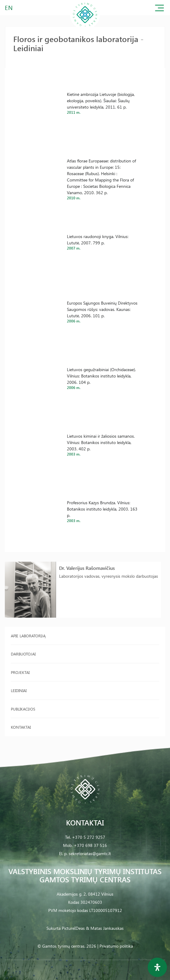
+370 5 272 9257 (89, 837)
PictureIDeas (73, 928)
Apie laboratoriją (28, 636)
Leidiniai (19, 690)
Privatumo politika (116, 946)
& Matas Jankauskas (105, 928)
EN (9, 7)
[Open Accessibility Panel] (157, 967)
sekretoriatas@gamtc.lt (90, 853)
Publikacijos (23, 709)
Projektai (20, 672)
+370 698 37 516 (90, 845)
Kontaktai (21, 727)
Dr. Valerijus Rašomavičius (87, 568)
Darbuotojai (23, 654)
